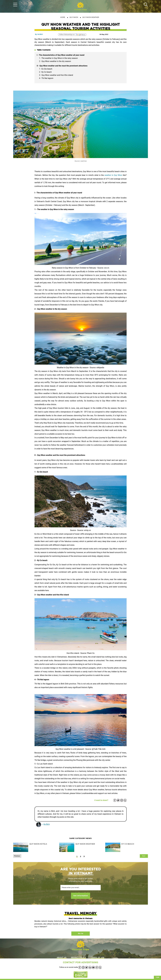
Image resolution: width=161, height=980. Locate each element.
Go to (81, 933)
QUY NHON (74, 17)
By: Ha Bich (39, 34)
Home (63, 17)
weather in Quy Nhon (113, 175)
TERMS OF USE (98, 957)
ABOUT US (62, 957)
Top (157, 977)
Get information (81, 896)
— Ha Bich (43, 824)
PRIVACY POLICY (79, 957)
